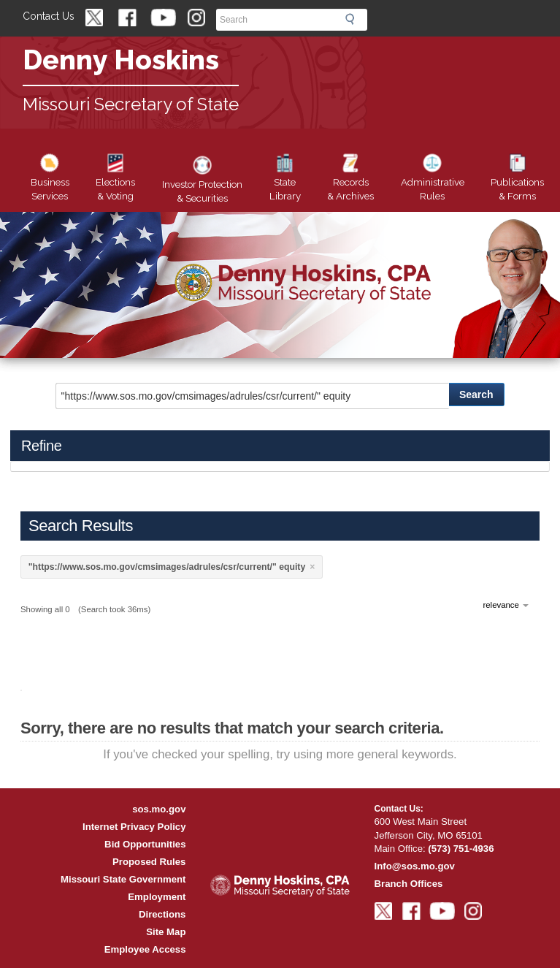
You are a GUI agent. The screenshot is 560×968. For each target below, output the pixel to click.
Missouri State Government (123, 879)
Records (350, 179)
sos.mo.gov (159, 809)
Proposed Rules (149, 862)
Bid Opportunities (145, 844)
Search (354, 19)
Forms (517, 179)
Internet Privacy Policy (134, 827)
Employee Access (145, 949)
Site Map (166, 932)
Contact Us (49, 16)
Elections (115, 179)
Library (285, 179)
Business (50, 179)
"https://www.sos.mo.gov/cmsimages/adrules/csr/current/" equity (167, 567)
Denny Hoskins (121, 60)
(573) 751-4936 (461, 849)
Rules (433, 179)
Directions (162, 914)
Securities (202, 182)
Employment (157, 897)
